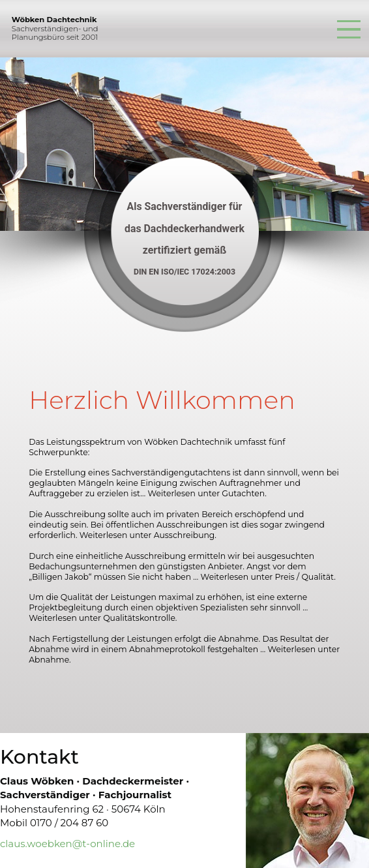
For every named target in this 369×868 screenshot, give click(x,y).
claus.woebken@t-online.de (67, 844)
